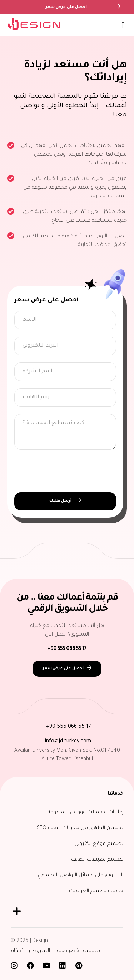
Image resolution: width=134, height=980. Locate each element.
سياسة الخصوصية (79, 951)
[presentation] (69, 471)
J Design (39, 941)
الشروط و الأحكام (30, 951)
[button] (123, 25)
